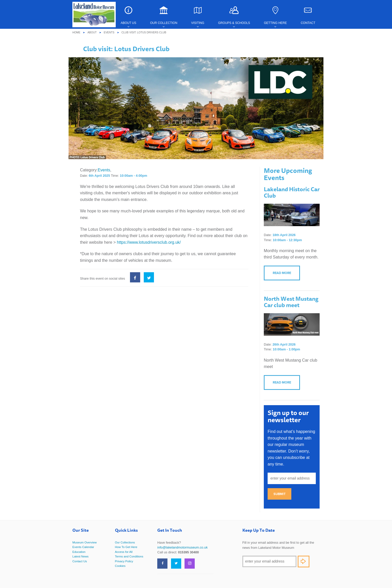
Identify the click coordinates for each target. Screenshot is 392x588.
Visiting (198, 16)
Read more (282, 273)
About (92, 32)
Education (79, 552)
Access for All (124, 552)
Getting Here (275, 16)
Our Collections (125, 542)
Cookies (120, 566)
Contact (308, 16)
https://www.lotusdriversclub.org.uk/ (149, 242)
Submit (279, 494)
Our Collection (164, 16)
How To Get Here (126, 547)
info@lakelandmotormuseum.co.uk (182, 547)
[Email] (269, 561)
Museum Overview (84, 542)
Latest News (80, 556)
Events (109, 32)
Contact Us (80, 561)
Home (76, 32)
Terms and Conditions (129, 556)
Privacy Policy (124, 561)
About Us (128, 16)
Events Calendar (83, 547)
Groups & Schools (234, 16)
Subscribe (304, 562)
